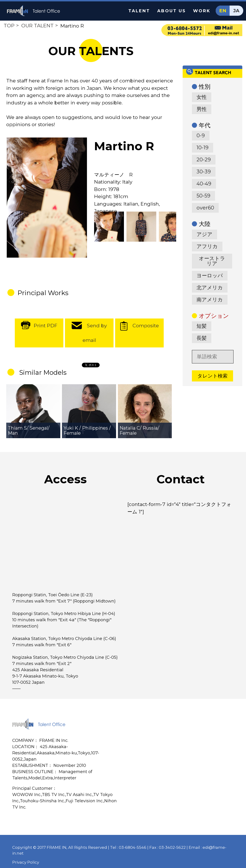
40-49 (204, 184)
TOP (9, 26)
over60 (205, 208)
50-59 (203, 196)
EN (223, 11)
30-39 (204, 172)
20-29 (204, 160)
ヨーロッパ (210, 276)
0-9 (201, 136)
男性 (202, 109)
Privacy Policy (26, 862)
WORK (202, 11)
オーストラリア (212, 261)
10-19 (203, 148)
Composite (146, 326)
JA (236, 11)
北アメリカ (210, 288)
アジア (204, 234)
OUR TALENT (37, 26)
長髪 (202, 338)
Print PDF (46, 326)
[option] (47, 198)
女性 (202, 97)
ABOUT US (172, 11)
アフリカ (207, 246)
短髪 (202, 326)
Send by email (95, 333)
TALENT (139, 11)
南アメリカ (210, 300)
